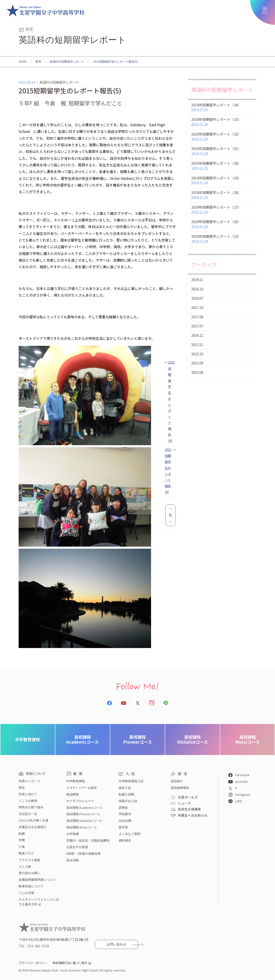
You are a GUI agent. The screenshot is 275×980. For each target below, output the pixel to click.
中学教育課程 (28, 739)
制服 (22, 834)
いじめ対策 (26, 893)
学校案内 (125, 814)
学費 (22, 840)
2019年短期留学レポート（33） (222, 122)
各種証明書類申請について (37, 880)
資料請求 (125, 840)
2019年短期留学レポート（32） (222, 137)
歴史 (22, 787)
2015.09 (197, 363)
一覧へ (171, 515)
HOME (23, 61)
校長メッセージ (29, 781)
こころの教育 (28, 801)
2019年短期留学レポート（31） (222, 151)
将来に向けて (28, 794)
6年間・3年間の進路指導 (83, 853)
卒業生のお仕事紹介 (33, 827)
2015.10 (197, 354)
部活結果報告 (180, 788)
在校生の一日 (28, 814)
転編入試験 (126, 794)
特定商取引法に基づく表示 (70, 963)
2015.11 (197, 345)
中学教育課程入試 (131, 781)
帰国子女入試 (128, 801)
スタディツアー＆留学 (82, 788)
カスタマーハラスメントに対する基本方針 (39, 902)
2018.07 (197, 298)
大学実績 (72, 834)
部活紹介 (177, 781)
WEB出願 (125, 821)
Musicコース (247, 739)
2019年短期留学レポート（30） (222, 166)
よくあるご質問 (129, 834)
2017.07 (197, 326)
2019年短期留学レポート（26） (222, 224)
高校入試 (125, 788)
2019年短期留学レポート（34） (222, 108)
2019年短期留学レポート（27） (222, 210)
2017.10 (197, 307)
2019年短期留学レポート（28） (222, 195)
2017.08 (197, 317)
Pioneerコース (137, 739)
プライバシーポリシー (33, 963)
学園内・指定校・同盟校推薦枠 (88, 840)
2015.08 (197, 372)
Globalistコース (193, 739)
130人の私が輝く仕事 (34, 820)
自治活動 (72, 860)
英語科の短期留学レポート (67, 61)
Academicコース (82, 739)
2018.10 (197, 289)
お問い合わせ (116, 944)
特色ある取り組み (31, 807)
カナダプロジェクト (80, 801)
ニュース (184, 803)
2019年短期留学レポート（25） (222, 239)
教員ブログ (26, 853)
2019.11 (197, 280)
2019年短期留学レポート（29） (222, 181)
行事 (22, 847)
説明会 (123, 807)
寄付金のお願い (29, 873)
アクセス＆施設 (29, 860)
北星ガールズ (188, 797)
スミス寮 (25, 866)
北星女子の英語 (77, 847)
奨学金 (123, 827)
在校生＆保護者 (189, 809)
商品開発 (72, 794)
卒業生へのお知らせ (193, 815)
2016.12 (197, 335)
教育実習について (31, 886)
